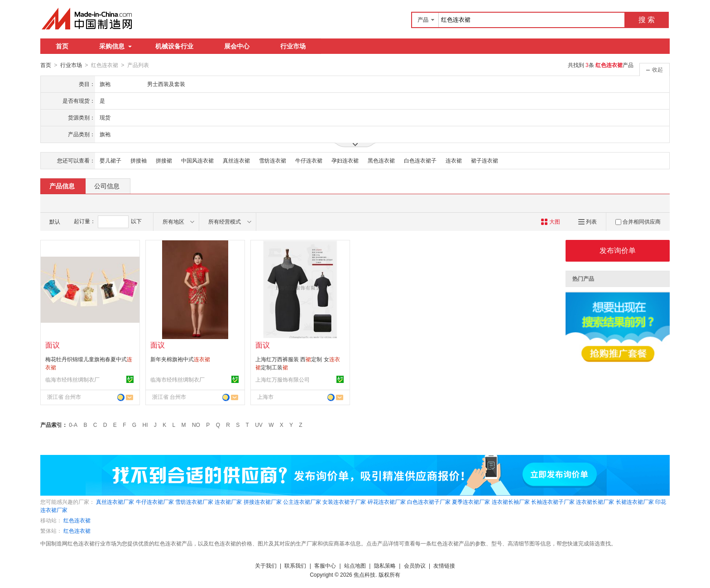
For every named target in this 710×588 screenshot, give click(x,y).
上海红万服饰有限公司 (283, 379)
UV (259, 425)
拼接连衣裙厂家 (263, 502)
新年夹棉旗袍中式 (180, 359)
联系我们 (295, 565)
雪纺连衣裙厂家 (194, 502)
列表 (588, 221)
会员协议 (415, 565)
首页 (62, 46)
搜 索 (647, 20)
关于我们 (266, 565)
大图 (550, 221)
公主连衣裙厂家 (302, 502)
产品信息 (62, 186)
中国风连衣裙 (197, 160)
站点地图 (355, 565)
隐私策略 (385, 565)
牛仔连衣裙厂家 (155, 502)
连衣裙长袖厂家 (511, 502)
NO (196, 425)
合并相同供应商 (638, 221)
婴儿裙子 (110, 160)
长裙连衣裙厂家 (635, 502)
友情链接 (444, 565)
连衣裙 (454, 160)
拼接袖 (139, 160)
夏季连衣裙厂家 (471, 502)
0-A (73, 425)
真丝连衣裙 (236, 160)
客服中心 (325, 565)
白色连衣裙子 (420, 160)
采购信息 (115, 46)
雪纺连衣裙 (273, 160)
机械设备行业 (174, 46)
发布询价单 (618, 250)
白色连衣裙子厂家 (429, 502)
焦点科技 (365, 574)
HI (145, 425)
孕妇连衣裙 (345, 160)
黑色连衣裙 (381, 160)
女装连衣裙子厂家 (344, 502)
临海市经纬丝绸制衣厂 (72, 379)
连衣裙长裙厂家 (595, 502)
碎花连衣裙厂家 (387, 502)
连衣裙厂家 (228, 502)
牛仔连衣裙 (309, 160)
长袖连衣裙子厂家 (553, 502)
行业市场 (293, 46)
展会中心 (237, 46)
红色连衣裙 (77, 520)
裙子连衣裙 (485, 160)
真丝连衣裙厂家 (115, 502)
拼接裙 (164, 160)
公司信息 (107, 186)
